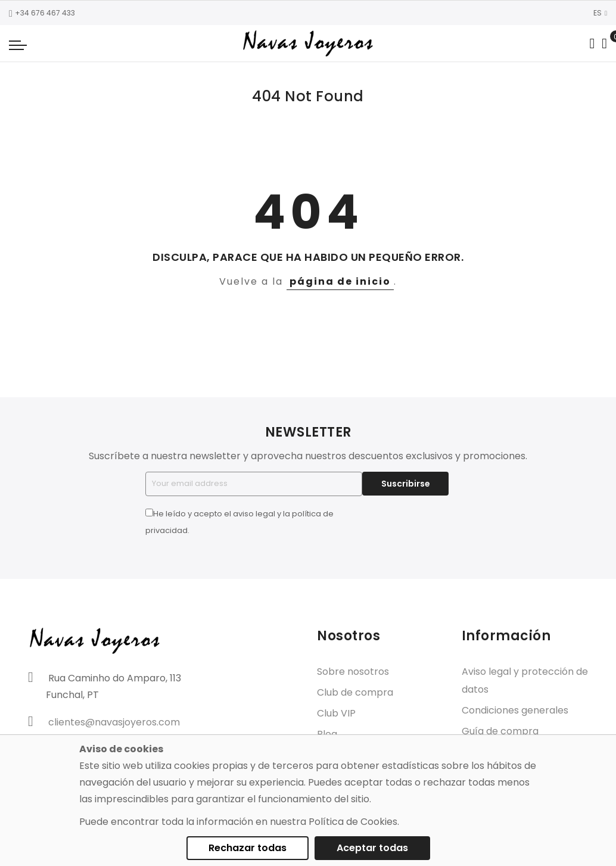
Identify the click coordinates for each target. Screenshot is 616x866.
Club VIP (336, 713)
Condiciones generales (515, 710)
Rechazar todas (248, 848)
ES (600, 13)
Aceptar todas (372, 848)
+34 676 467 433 (42, 13)
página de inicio (340, 281)
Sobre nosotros (353, 672)
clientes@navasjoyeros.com (114, 722)
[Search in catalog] (592, 43)
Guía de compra (500, 731)
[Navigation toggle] (18, 45)
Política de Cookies (353, 822)
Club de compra (355, 692)
